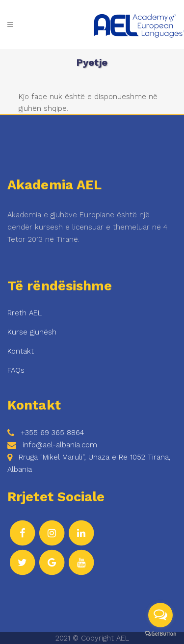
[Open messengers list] (160, 615)
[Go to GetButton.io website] (160, 634)
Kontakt (21, 351)
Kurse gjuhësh (32, 332)
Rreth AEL (25, 313)
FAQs (16, 370)
